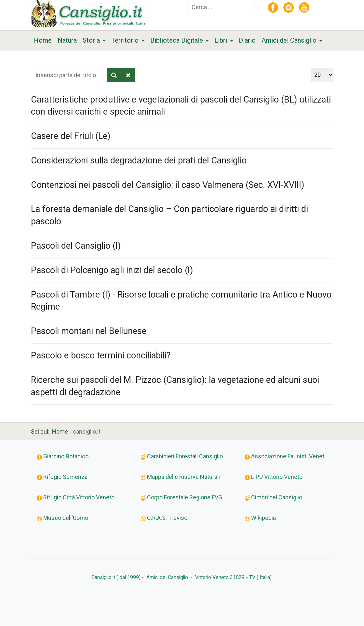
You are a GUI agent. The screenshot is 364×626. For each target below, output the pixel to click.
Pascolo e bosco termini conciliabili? (101, 355)
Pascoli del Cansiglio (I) (76, 246)
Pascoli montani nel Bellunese (89, 331)
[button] (94, 40)
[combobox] (221, 7)
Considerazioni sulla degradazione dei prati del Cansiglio (139, 160)
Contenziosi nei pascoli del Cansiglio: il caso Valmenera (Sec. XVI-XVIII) (168, 185)
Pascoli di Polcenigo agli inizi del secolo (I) (112, 270)
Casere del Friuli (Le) (71, 136)
